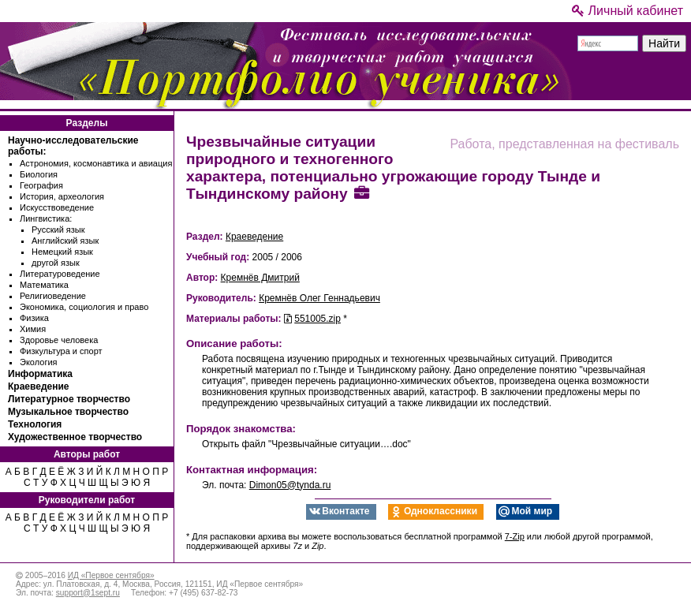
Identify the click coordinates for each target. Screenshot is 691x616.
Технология (35, 424)
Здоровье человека (59, 340)
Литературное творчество (69, 399)
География (41, 185)
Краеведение (38, 386)
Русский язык (58, 230)
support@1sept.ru (88, 593)
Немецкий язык (62, 252)
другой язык (56, 263)
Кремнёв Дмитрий (260, 278)
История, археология (62, 196)
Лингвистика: (46, 218)
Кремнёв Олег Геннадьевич (319, 298)
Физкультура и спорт (61, 351)
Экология (39, 362)
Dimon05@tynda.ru (290, 485)
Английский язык (65, 241)
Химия (33, 329)
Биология (39, 174)
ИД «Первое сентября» (111, 575)
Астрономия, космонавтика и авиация (96, 163)
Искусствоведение (57, 207)
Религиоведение (53, 296)
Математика (44, 285)
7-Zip (515, 536)
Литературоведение (60, 274)
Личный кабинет (628, 11)
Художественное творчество (75, 437)
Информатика (40, 374)
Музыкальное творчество (68, 412)
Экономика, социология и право (84, 307)
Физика (34, 318)
